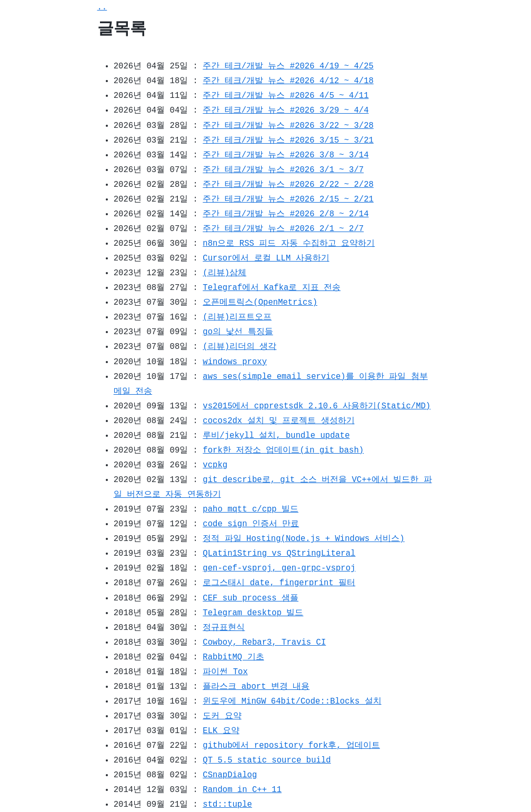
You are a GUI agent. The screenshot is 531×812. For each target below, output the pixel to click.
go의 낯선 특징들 (238, 332)
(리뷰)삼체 (224, 273)
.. (102, 7)
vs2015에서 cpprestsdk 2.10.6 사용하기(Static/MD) (317, 406)
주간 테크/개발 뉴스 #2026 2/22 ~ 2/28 (288, 185)
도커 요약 (222, 716)
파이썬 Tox (225, 672)
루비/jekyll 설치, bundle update (276, 436)
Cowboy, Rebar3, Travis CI (264, 643)
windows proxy (235, 362)
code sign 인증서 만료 (251, 524)
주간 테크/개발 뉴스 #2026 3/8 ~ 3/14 (285, 155)
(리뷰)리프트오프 (237, 317)
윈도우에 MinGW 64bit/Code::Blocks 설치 (292, 701)
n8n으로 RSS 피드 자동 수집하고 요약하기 (289, 244)
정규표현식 (224, 628)
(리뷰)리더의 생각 (239, 347)
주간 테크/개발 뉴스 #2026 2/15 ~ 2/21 (288, 199)
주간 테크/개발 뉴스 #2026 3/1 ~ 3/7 (283, 170)
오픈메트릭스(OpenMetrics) (260, 303)
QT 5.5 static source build (267, 760)
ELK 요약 (221, 731)
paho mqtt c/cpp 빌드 (251, 509)
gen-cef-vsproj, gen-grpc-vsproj (279, 568)
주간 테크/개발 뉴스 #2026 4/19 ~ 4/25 (288, 66)
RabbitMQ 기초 (233, 657)
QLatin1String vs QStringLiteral (279, 554)
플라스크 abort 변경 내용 (256, 687)
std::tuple (227, 805)
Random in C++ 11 (242, 790)
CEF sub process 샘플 (251, 598)
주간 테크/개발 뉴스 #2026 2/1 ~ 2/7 (283, 229)
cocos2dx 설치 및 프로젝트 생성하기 (278, 421)
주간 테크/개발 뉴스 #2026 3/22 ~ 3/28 (288, 126)
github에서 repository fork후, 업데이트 (291, 746)
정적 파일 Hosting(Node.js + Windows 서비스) (303, 539)
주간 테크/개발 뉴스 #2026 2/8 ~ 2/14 (285, 214)
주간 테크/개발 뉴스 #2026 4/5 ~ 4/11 (285, 96)
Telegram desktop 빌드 (253, 613)
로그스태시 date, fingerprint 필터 (279, 583)
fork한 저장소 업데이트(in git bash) (283, 450)
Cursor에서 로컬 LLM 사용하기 (266, 258)
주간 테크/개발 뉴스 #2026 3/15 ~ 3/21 (288, 141)
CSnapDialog (230, 775)
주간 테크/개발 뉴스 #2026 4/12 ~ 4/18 (288, 81)
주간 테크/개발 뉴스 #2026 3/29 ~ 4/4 (285, 111)
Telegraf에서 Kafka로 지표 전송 (272, 288)
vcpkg (215, 465)
